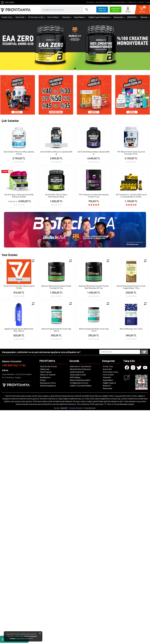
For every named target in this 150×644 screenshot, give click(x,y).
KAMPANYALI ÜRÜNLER (116, 10)
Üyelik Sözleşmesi (77, 372)
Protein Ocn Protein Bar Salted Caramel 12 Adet (19, 287)
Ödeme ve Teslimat (48, 375)
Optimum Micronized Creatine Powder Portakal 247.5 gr (56, 287)
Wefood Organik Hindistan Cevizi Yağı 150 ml (94, 330)
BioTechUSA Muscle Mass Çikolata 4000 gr (94, 153)
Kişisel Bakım (80, 17)
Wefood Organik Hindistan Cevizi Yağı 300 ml (56, 330)
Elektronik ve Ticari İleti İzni (81, 366)
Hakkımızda (132, 2)
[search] (66, 10)
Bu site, (57, 408)
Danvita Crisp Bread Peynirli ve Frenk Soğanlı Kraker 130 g (131, 287)
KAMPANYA (133, 17)
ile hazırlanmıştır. (90, 408)
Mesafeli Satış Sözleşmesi (80, 369)
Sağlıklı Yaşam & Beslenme (100, 17)
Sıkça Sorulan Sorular (49, 366)
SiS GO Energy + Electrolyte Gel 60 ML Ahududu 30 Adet (19, 196)
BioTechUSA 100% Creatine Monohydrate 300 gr (56, 196)
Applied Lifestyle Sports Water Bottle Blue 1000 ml (19, 330)
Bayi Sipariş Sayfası (119, 2)
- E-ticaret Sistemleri (76, 408)
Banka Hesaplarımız (48, 386)
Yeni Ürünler (10, 255)
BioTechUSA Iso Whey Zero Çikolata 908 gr (56, 153)
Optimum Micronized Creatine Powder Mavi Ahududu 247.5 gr (94, 287)
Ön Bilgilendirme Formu (79, 383)
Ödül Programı (46, 372)
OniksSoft (64, 408)
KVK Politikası (75, 377)
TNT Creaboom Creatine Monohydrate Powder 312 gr (94, 196)
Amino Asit (21, 17)
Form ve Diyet (54, 17)
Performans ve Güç (37, 17)
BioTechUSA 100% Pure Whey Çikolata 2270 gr (19, 153)
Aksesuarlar (119, 17)
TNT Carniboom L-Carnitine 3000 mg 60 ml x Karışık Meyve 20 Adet (131, 196)
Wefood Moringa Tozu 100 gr (131, 329)
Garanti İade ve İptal (78, 375)
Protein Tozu (7, 17)
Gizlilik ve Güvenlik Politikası (81, 386)
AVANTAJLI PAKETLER (102, 10)
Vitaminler (67, 17)
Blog (148, 2)
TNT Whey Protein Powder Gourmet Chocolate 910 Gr (131, 153)
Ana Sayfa (90, 2)
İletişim (142, 2)
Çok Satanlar (10, 121)
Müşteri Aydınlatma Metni (80, 380)
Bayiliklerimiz (45, 377)
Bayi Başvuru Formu (103, 2)
